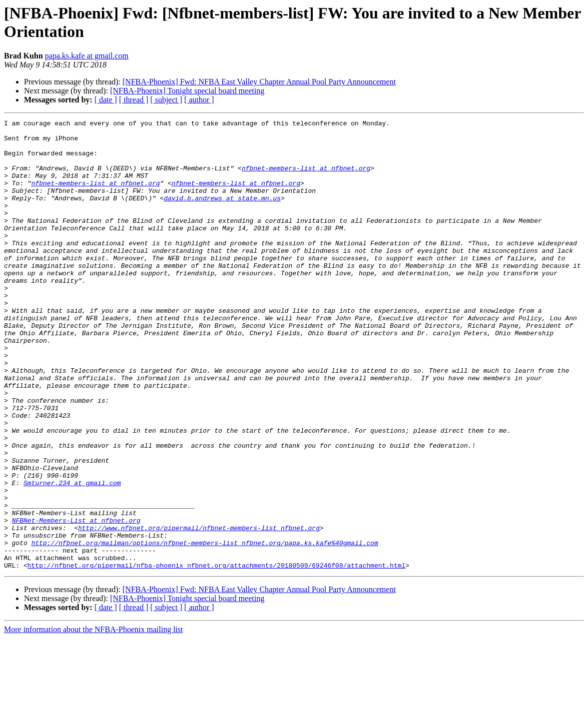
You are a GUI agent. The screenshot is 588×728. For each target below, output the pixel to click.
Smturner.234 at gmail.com (72, 556)
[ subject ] (166, 100)
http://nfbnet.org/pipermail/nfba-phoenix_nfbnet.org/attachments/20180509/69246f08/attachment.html (217, 655)
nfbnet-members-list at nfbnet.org (306, 178)
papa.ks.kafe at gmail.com (87, 56)
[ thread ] (134, 100)
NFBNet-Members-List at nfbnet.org (76, 601)
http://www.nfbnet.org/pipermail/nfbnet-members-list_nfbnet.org (199, 610)
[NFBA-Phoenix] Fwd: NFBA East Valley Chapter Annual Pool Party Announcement (259, 82)
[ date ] (106, 100)
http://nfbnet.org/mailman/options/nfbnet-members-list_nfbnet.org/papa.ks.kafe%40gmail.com (205, 628)
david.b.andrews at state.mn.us (222, 214)
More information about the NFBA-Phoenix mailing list (93, 719)
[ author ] (199, 100)
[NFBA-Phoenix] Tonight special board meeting (187, 91)
